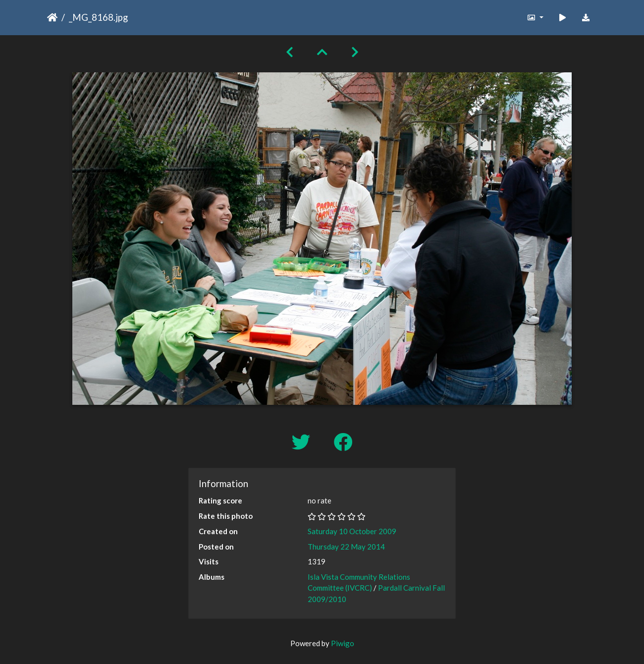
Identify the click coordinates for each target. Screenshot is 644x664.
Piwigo (343, 643)
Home (52, 17)
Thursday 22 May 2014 (346, 547)
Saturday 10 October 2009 (352, 531)
